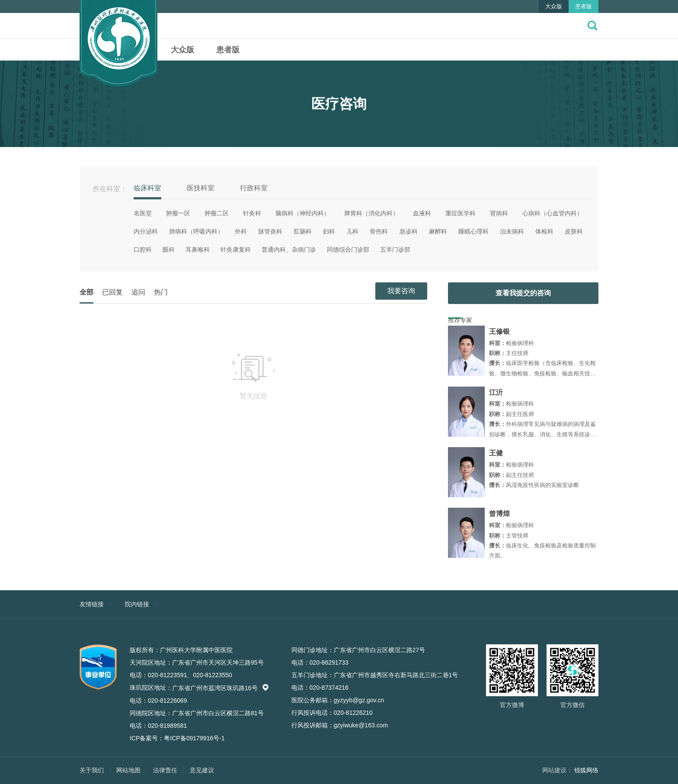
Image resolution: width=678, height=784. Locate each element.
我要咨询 (401, 291)
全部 (86, 292)
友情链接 (92, 604)
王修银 (499, 331)
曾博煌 (499, 514)
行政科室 (254, 188)
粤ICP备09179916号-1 (194, 738)
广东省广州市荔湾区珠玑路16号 (221, 688)
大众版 (554, 6)
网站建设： (557, 770)
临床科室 (147, 188)
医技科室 (201, 188)
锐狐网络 (586, 770)
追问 (138, 292)
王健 (496, 453)
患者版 (584, 6)
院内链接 (137, 604)
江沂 (496, 392)
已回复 (112, 292)
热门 (161, 292)
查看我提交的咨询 (523, 293)
